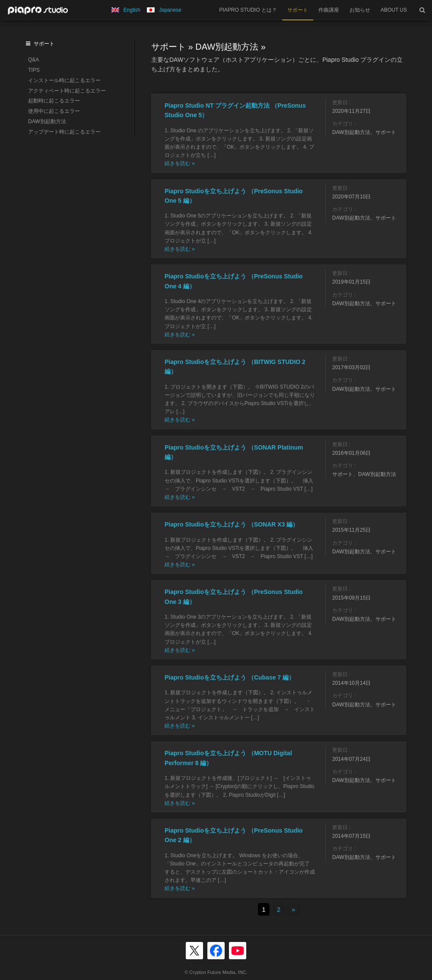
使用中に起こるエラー (54, 111)
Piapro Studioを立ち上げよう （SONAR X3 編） (232, 524)
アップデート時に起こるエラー (64, 132)
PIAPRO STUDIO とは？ (248, 10)
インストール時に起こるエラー (64, 80)
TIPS (34, 70)
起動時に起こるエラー (54, 101)
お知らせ (360, 10)
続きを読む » (180, 163)
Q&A (33, 60)
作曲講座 (329, 10)
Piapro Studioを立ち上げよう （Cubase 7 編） (230, 677)
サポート (298, 10)
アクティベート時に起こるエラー (67, 91)
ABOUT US (394, 10)
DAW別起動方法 (227, 47)
